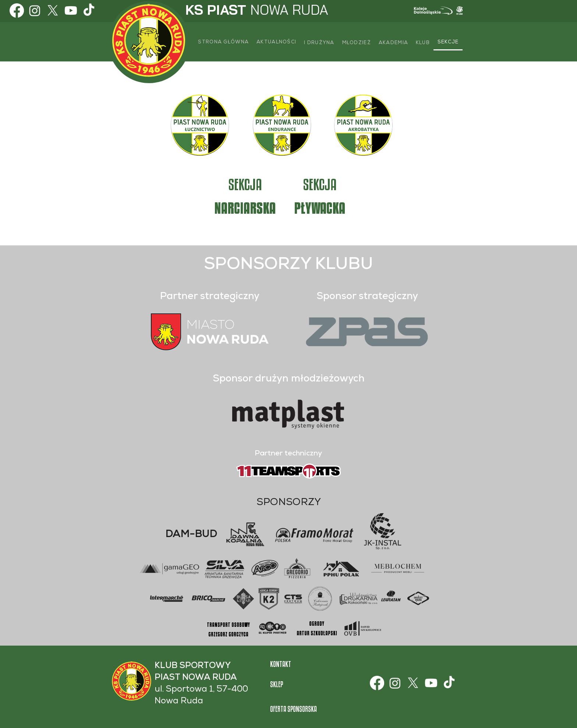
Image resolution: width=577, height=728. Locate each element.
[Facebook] (17, 10)
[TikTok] (89, 10)
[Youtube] (71, 10)
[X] (53, 10)
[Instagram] (35, 10)
